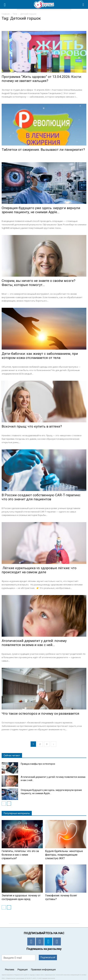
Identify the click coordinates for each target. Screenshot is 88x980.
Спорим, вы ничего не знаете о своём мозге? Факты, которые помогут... (38, 283)
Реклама (10, 970)
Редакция (23, 970)
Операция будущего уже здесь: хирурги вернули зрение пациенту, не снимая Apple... (41, 210)
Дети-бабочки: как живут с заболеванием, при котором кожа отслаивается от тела (40, 356)
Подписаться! (48, 957)
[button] (83, 4)
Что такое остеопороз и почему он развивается (40, 714)
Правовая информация (43, 970)
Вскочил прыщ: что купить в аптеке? (32, 426)
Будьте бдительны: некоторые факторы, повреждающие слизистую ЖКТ (64, 855)
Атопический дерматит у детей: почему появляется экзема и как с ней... (34, 643)
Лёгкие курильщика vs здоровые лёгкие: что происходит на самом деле (39, 570)
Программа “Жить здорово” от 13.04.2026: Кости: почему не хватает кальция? (42, 79)
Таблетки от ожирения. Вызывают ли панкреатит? (43, 150)
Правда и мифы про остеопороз (38, 764)
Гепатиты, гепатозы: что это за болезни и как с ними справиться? (20, 855)
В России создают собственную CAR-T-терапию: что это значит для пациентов (41, 497)
